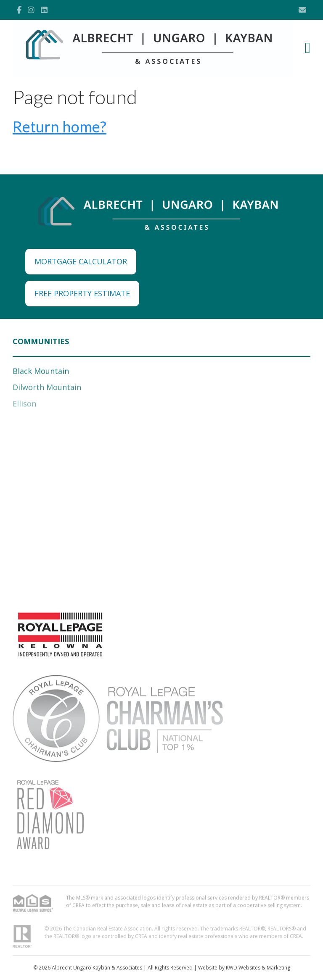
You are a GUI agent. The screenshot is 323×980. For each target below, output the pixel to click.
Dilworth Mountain (47, 389)
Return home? (60, 126)
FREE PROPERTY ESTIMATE (82, 293)
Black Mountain (41, 372)
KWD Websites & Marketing (258, 968)
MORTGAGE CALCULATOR (81, 261)
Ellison (24, 405)
